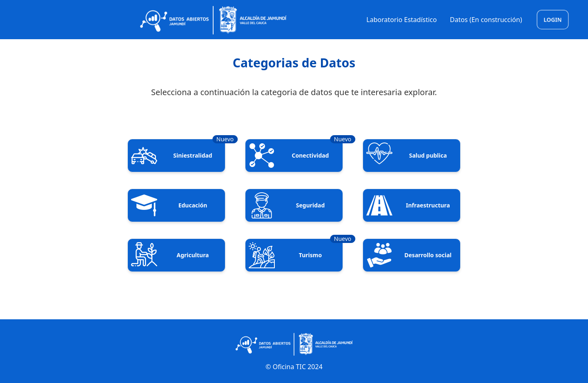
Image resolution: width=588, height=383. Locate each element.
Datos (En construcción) (486, 20)
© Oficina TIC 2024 (294, 367)
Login (553, 19)
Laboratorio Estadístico (401, 20)
